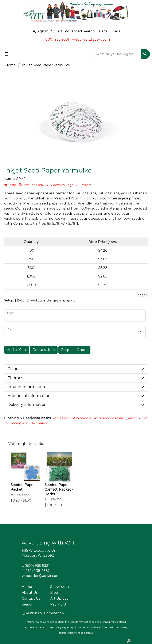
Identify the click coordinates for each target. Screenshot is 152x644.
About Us (30, 593)
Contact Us (31, 598)
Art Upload (59, 598)
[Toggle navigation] (7, 54)
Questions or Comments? (43, 613)
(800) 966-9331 (57, 39)
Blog (54, 593)
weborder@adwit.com (91, 39)
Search (28, 604)
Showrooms (60, 587)
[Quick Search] (116, 54)
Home (27, 587)
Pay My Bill (59, 604)
